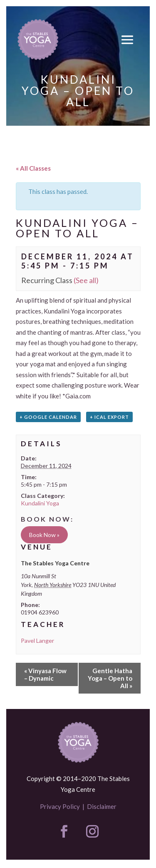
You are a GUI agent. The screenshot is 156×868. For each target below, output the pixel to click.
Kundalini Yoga (40, 503)
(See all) (86, 280)
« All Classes (33, 168)
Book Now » (44, 535)
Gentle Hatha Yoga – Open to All (110, 678)
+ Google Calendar (48, 417)
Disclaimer (102, 806)
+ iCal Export (109, 417)
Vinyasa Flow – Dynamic (45, 674)
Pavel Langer (37, 640)
